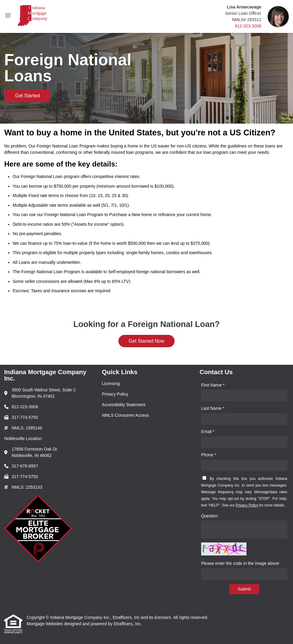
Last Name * (213, 408)
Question (210, 516)
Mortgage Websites (45, 624)
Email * (208, 432)
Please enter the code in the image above (240, 563)
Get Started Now (146, 341)
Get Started (27, 96)
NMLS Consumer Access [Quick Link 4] (125, 415)
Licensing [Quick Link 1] (111, 383)
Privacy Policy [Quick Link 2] (115, 394)
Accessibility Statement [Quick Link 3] (124, 405)
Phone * (209, 455)
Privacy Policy (247, 505)
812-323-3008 (248, 26)
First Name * (213, 385)
